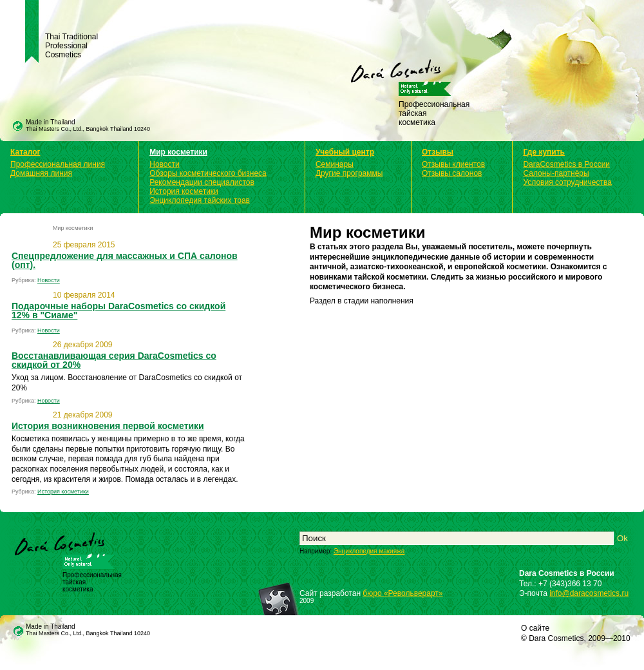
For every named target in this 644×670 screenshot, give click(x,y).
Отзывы (438, 152)
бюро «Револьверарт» (402, 593)
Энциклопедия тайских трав (200, 200)
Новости (164, 164)
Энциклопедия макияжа (369, 551)
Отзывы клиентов (453, 164)
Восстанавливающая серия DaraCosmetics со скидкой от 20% (114, 360)
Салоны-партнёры (556, 173)
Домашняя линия (41, 173)
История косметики (184, 191)
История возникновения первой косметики (108, 426)
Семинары (335, 164)
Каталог (25, 152)
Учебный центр (345, 152)
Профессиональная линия (58, 164)
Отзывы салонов (452, 173)
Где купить (544, 152)
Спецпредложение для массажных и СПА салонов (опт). (125, 260)
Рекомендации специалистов (202, 182)
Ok (622, 538)
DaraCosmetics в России (566, 164)
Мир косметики (178, 152)
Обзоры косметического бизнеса (208, 173)
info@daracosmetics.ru (589, 593)
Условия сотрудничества (567, 182)
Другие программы (349, 173)
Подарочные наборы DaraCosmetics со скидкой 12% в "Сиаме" (118, 311)
